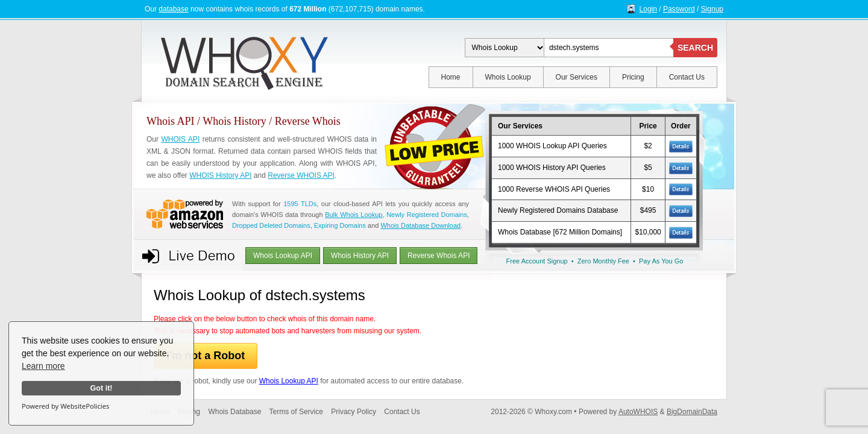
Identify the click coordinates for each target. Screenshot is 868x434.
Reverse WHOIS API (301, 175)
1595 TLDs (300, 204)
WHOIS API (180, 139)
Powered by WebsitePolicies (65, 406)
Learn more (43, 366)
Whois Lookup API (283, 256)
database (173, 9)
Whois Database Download (420, 225)
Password (679, 9)
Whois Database (234, 412)
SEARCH (695, 48)
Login (648, 9)
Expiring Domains (340, 225)
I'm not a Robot (206, 356)
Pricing (633, 77)
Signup (712, 9)
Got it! (101, 388)
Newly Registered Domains (427, 215)
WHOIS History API (220, 175)
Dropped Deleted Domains (271, 225)
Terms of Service (296, 412)
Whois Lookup (508, 77)
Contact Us (687, 77)
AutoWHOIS (638, 412)
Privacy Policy (354, 412)
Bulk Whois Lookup (354, 215)
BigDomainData (692, 412)
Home (451, 77)
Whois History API (360, 256)
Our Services (577, 77)
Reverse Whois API (439, 256)
